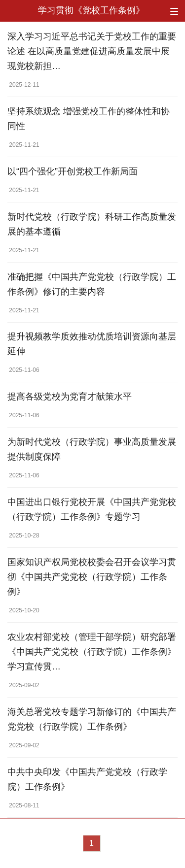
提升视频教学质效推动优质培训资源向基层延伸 (92, 344)
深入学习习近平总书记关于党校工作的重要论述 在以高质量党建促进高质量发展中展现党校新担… (92, 51)
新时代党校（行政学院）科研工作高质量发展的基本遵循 (92, 224)
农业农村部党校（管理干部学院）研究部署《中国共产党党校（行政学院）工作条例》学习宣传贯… (92, 652)
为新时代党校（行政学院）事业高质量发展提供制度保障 (92, 449)
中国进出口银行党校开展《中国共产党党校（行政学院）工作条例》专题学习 (92, 509)
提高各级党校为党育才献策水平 (70, 397)
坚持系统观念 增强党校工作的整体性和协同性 (89, 119)
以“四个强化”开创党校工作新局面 (73, 171)
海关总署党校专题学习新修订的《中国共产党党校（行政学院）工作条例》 (92, 719)
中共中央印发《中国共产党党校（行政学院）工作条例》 (87, 779)
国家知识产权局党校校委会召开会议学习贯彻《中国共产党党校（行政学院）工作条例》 (92, 577)
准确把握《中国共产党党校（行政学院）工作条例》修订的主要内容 (92, 284)
